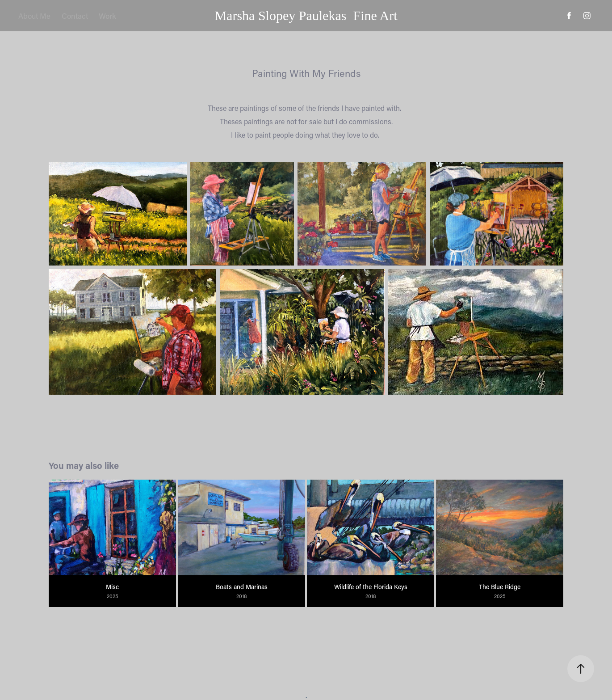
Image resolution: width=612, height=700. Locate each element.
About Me (34, 16)
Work (107, 16)
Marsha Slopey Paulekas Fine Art (306, 15)
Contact (75, 16)
